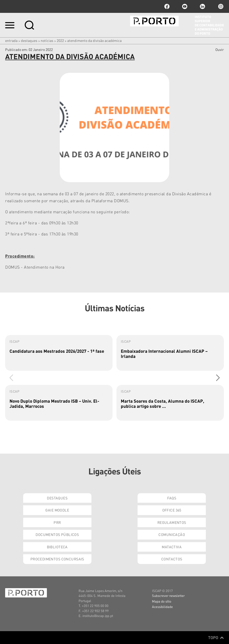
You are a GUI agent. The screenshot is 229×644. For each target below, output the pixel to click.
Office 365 (172, 510)
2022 (60, 40)
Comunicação (172, 534)
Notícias (47, 40)
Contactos (172, 559)
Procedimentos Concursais (57, 559)
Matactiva (172, 547)
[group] (59, 353)
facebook (167, 6)
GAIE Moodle (57, 510)
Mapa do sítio (162, 601)
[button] (218, 378)
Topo (216, 638)
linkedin (202, 6)
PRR (57, 522)
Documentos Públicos (57, 534)
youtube (185, 6)
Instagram (220, 6)
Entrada (11, 40)
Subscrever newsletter (168, 596)
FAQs (172, 498)
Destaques (29, 40)
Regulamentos (172, 522)
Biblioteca (57, 547)
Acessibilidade (162, 607)
